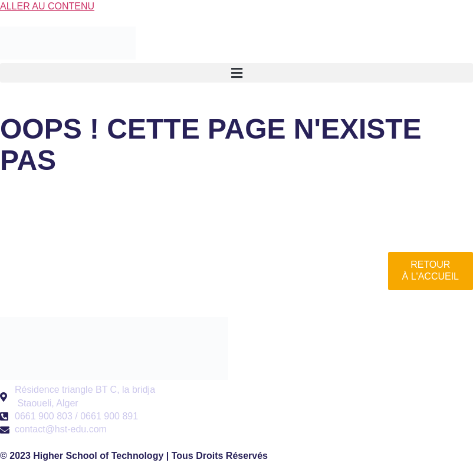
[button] (236, 73)
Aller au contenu (47, 6)
